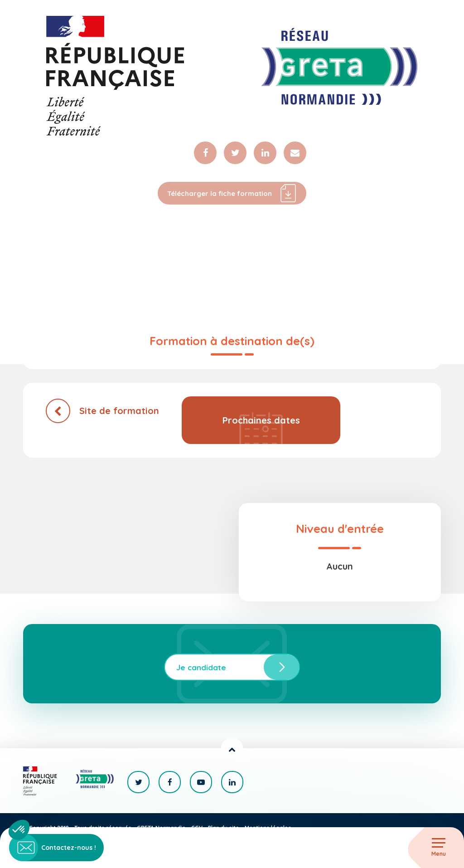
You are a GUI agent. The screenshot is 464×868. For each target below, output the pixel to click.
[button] (19, 830)
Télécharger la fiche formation (232, 193)
